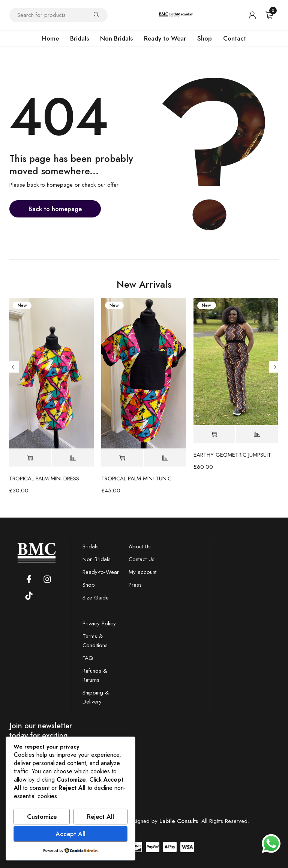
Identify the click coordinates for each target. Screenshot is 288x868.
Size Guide (96, 598)
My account (142, 572)
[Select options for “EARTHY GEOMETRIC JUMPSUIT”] (214, 434)
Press (135, 585)
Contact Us (142, 559)
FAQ (88, 658)
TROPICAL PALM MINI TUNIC (136, 479)
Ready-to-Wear (101, 572)
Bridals (91, 546)
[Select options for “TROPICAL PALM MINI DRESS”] (30, 458)
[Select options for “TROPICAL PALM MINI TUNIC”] (122, 458)
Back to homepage (55, 209)
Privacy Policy (99, 623)
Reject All (100, 817)
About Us (140, 546)
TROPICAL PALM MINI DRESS (44, 479)
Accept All (70, 834)
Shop (89, 585)
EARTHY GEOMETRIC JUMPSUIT (232, 455)
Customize (42, 817)
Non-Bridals (97, 559)
